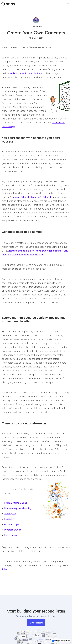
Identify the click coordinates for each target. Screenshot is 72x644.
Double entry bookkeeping (18, 508)
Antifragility (10, 514)
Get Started (36, 623)
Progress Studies (13, 530)
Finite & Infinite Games (16, 503)
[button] (68, 4)
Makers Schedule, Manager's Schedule (32, 197)
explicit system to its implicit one (26, 73)
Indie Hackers (11, 535)
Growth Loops (12, 524)
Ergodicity (9, 519)
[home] (7, 4)
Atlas (4, 569)
